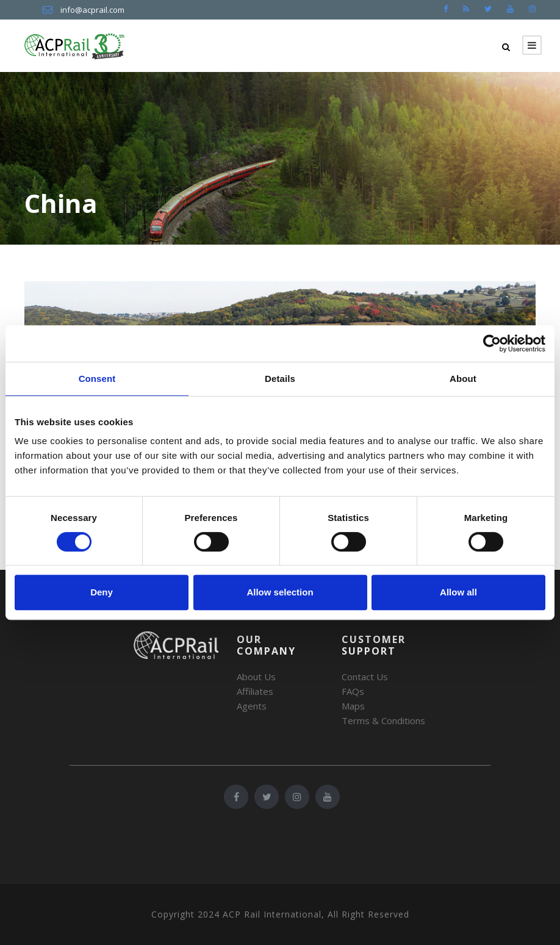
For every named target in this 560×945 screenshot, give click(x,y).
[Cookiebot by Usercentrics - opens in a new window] (492, 343)
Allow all (458, 592)
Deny (102, 592)
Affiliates (255, 691)
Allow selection (280, 592)
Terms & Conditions (383, 720)
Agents (252, 706)
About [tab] (463, 379)
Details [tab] (280, 379)
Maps (353, 706)
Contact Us (365, 677)
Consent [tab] (97, 379)
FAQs (353, 691)
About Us (256, 677)
